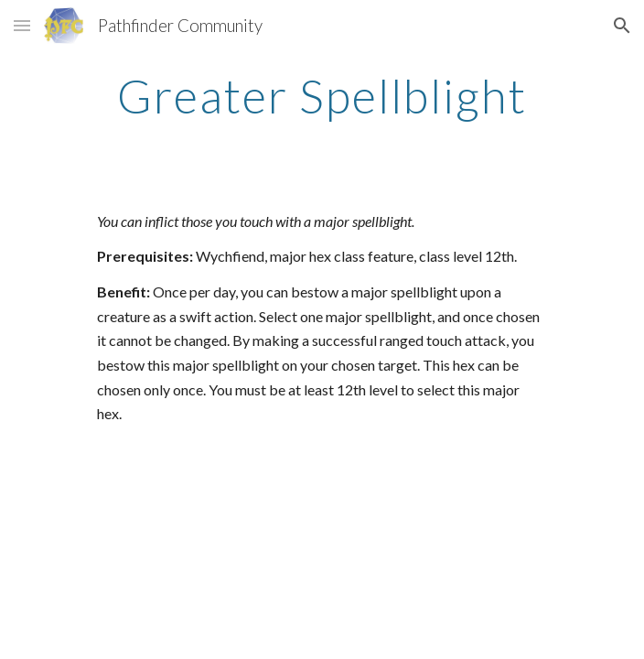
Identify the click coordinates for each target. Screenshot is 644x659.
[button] (22, 25)
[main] (322, 96)
